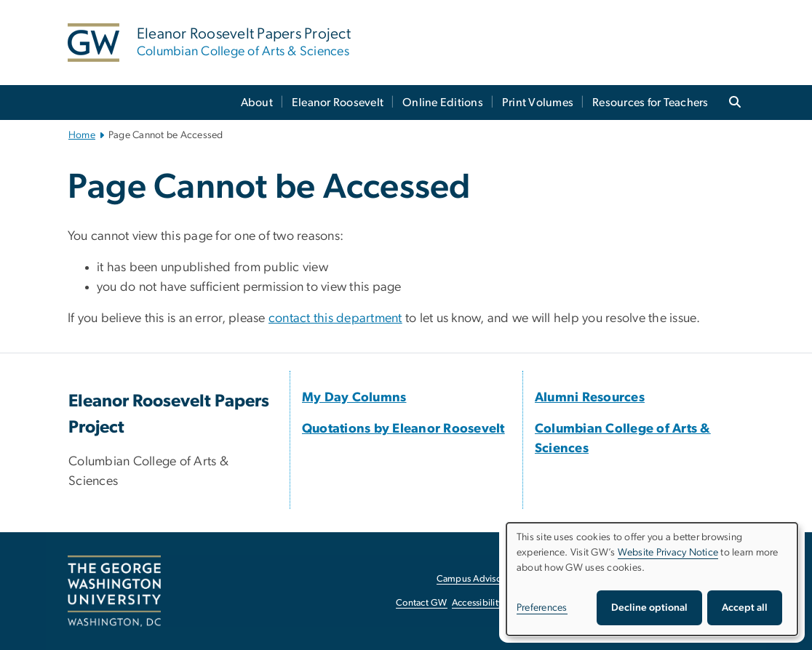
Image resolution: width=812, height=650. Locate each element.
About (257, 103)
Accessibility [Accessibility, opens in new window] (477, 603)
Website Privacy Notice (668, 553)
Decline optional (649, 608)
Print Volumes (538, 103)
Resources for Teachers (650, 103)
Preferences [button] (542, 608)
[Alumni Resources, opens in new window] (590, 398)
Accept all (745, 608)
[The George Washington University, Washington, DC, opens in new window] (114, 591)
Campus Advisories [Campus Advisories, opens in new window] (476, 579)
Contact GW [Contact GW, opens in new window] (422, 603)
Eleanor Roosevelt (338, 103)
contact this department (335, 318)
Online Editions (443, 103)
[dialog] (652, 579)
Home (82, 135)
